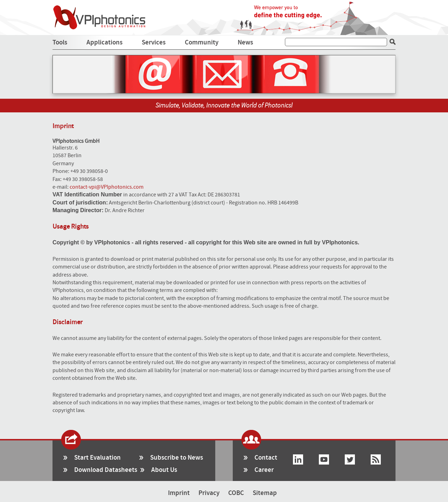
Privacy (209, 493)
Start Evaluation (97, 458)
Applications (104, 43)
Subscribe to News (177, 458)
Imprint (179, 493)
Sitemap (265, 493)
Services (154, 43)
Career (264, 470)
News (245, 43)
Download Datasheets (106, 470)
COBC (236, 493)
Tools (60, 43)
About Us (164, 470)
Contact (266, 458)
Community (202, 43)
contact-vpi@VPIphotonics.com (107, 187)
